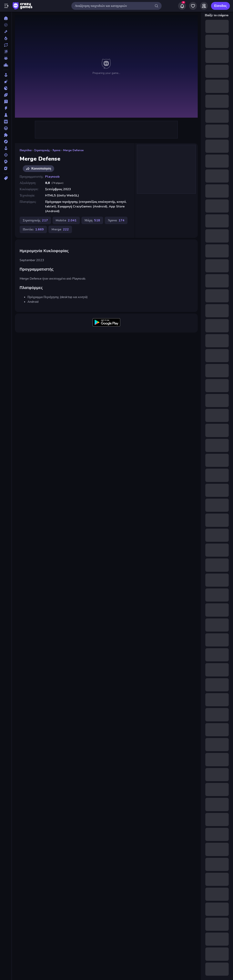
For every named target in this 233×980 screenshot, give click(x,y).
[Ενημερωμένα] (6, 45)
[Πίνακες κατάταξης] (6, 65)
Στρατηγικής (42, 150)
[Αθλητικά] (6, 95)
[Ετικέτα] (6, 178)
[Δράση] (6, 108)
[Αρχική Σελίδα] (6, 18)
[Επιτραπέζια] (6, 115)
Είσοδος (220, 6)
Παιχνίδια (26, 150)
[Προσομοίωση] (6, 148)
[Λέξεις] (6, 122)
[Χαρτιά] (6, 168)
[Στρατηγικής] (6, 162)
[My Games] (193, 6)
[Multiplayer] (6, 58)
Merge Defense (73, 150)
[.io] (6, 88)
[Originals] (6, 52)
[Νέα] (6, 32)
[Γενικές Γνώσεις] (6, 102)
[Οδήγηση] (6, 128)
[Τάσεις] (6, 38)
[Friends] (204, 6)
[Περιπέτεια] (6, 142)
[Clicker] (6, 82)
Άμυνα (56, 150)
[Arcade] (6, 75)
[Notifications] (182, 6)
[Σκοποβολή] (6, 155)
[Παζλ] (6, 135)
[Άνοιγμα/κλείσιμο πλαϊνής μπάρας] (6, 6)
